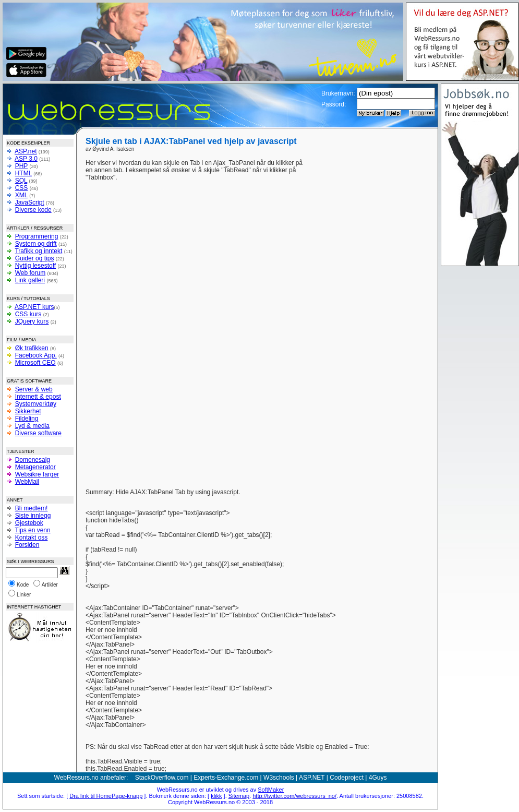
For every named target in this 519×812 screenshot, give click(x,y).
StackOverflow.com (162, 778)
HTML (23, 173)
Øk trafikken (32, 348)
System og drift (36, 244)
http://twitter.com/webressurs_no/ (294, 796)
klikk (216, 796)
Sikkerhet (28, 411)
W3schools (279, 778)
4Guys (378, 778)
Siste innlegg (33, 516)
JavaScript (30, 202)
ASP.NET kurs (34, 307)
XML (21, 195)
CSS (22, 188)
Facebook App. (36, 355)
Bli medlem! (32, 508)
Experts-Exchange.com (226, 778)
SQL (21, 181)
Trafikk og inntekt (38, 251)
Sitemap (239, 796)
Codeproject (347, 778)
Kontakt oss (32, 538)
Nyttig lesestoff (35, 266)
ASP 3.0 (26, 159)
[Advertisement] (353, 316)
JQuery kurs (32, 321)
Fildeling (27, 419)
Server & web (34, 389)
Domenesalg (33, 460)
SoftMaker (271, 790)
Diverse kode (33, 210)
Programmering (37, 236)
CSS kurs (28, 314)
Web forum (30, 273)
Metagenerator (35, 467)
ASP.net (26, 151)
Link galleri (30, 280)
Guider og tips (35, 258)
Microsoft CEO (35, 363)
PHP (21, 166)
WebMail (27, 482)
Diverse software (38, 433)
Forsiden (27, 545)
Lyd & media (32, 426)
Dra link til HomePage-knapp (106, 796)
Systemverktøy (36, 404)
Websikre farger (37, 474)
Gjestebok (29, 523)
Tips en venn (32, 530)
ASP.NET (312, 778)
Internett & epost (38, 397)
